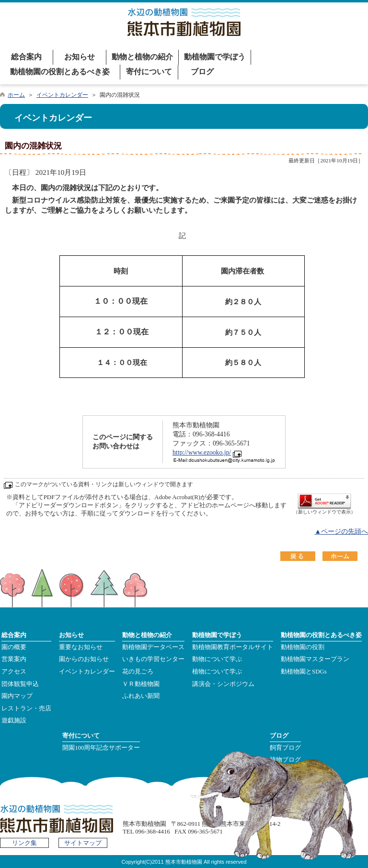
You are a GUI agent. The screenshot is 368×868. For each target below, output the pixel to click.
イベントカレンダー (62, 95)
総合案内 (26, 57)
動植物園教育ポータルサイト (233, 647)
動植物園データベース (153, 647)
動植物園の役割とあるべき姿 (60, 72)
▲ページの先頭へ (341, 531)
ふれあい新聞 (141, 696)
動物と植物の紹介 (142, 57)
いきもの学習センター (153, 659)
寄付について (149, 72)
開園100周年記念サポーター (101, 748)
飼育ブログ (285, 748)
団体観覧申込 (20, 684)
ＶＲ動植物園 (141, 684)
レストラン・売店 (26, 708)
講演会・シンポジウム (223, 684)
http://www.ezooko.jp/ (202, 452)
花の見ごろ (138, 672)
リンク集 (24, 843)
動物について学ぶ (217, 659)
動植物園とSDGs (304, 672)
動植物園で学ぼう (215, 57)
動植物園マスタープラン (315, 659)
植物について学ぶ (217, 672)
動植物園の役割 (303, 647)
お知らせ (80, 57)
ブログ (202, 72)
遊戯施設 (14, 720)
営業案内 (14, 659)
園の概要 (14, 647)
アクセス (14, 672)
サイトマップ (83, 843)
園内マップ (17, 696)
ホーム (16, 95)
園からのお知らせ (84, 659)
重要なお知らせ (81, 647)
